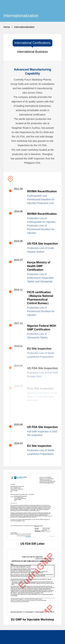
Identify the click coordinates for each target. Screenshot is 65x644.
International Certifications (32, 43)
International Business (32, 52)
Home (7, 27)
